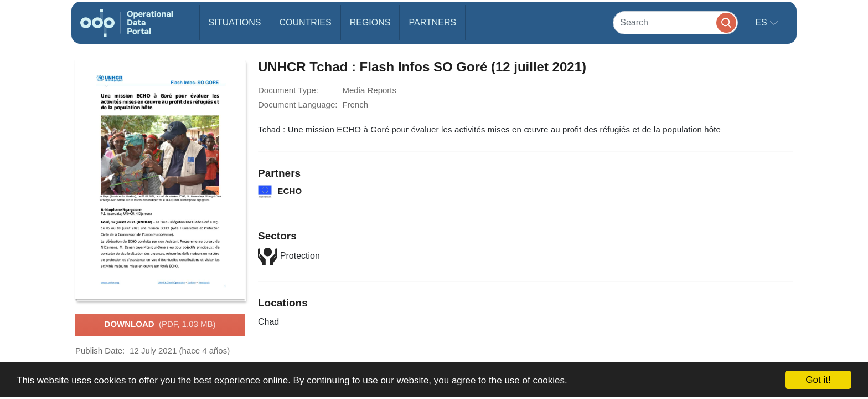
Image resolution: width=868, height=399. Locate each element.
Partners (432, 22)
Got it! (818, 380)
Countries (305, 22)
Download (160, 325)
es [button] (762, 22)
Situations (235, 22)
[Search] (675, 22)
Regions (370, 22)
